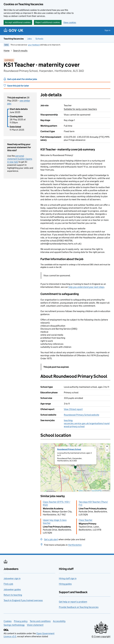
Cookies (8, 621)
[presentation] (75, 468)
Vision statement (35, 625)
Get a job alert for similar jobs (22, 79)
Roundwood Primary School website (81, 415)
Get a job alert (51, 539)
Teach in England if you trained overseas (23, 600)
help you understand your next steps (86, 287)
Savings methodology (14, 625)
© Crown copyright (101, 636)
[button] (75, 468)
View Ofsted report (73, 409)
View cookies (70, 22)
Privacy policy (21, 621)
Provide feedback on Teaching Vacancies (79, 607)
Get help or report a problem (73, 602)
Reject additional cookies (48, 22)
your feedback (34, 45)
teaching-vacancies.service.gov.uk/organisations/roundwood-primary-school (87, 423)
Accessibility (59, 621)
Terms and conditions (40, 621)
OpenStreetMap (97, 491)
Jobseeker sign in (12, 578)
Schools (39, 39)
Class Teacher (86, 520)
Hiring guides (65, 584)
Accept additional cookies (18, 22)
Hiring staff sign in (68, 578)
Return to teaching (13, 595)
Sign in (107, 30)
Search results (20, 51)
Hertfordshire (75, 545)
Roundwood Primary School (69, 449)
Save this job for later (18, 86)
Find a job (8, 584)
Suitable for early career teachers (80, 109)
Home (7, 51)
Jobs (30, 39)
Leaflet (80, 491)
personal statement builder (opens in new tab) (20, 159)
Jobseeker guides (12, 589)
